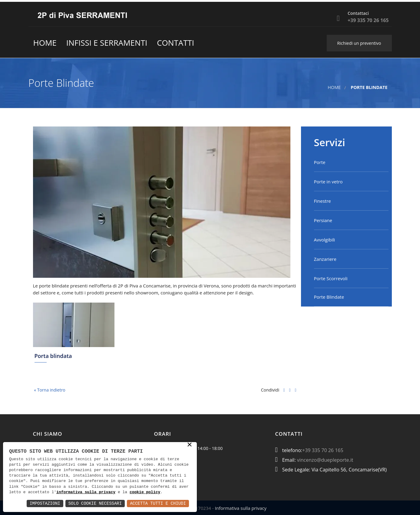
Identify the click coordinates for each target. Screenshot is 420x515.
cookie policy (145, 492)
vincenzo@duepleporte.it (325, 460)
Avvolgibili (325, 240)
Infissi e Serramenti (107, 43)
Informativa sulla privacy (241, 508)
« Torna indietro (49, 390)
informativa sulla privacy (86, 492)
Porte (320, 162)
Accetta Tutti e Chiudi (158, 503)
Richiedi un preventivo (359, 43)
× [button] (190, 445)
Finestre (322, 201)
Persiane (323, 220)
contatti (175, 43)
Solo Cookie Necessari (95, 503)
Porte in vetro (328, 182)
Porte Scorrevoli (331, 278)
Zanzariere (325, 259)
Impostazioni (45, 503)
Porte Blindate (329, 297)
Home (45, 43)
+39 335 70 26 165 (323, 450)
